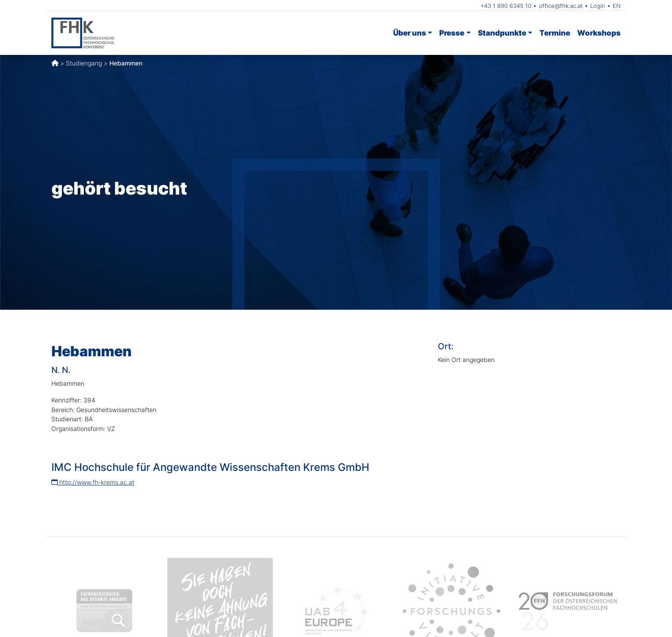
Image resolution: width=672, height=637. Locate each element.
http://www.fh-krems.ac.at (93, 482)
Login (598, 6)
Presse (452, 33)
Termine (555, 33)
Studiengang (84, 63)
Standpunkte (502, 33)
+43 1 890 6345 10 (506, 6)
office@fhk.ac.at (561, 6)
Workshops (599, 33)
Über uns (410, 33)
